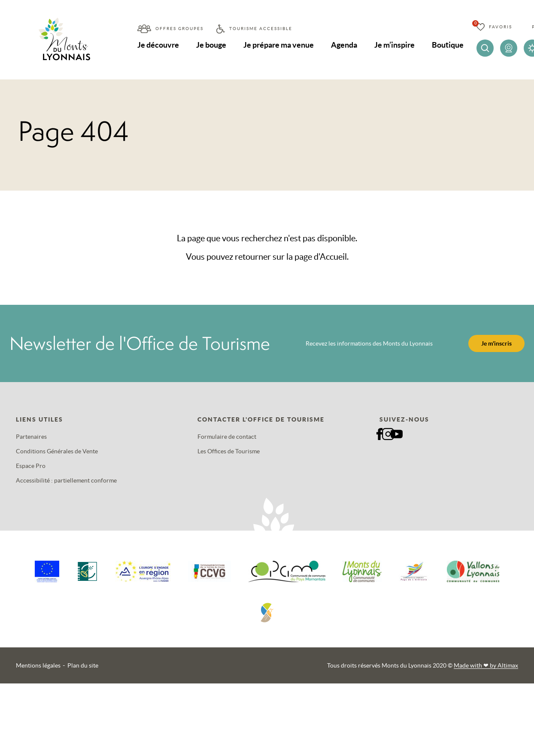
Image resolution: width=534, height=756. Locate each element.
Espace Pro (31, 466)
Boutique (449, 45)
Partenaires (31, 437)
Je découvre (158, 45)
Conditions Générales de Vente (57, 451)
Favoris (502, 27)
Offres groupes (179, 29)
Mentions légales (38, 665)
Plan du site (83, 665)
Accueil (333, 257)
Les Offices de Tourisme (229, 451)
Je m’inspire (396, 45)
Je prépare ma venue (279, 45)
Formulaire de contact (227, 437)
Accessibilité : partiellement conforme (66, 480)
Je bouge (212, 45)
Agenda (345, 45)
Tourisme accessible (261, 29)
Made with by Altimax (486, 665)
